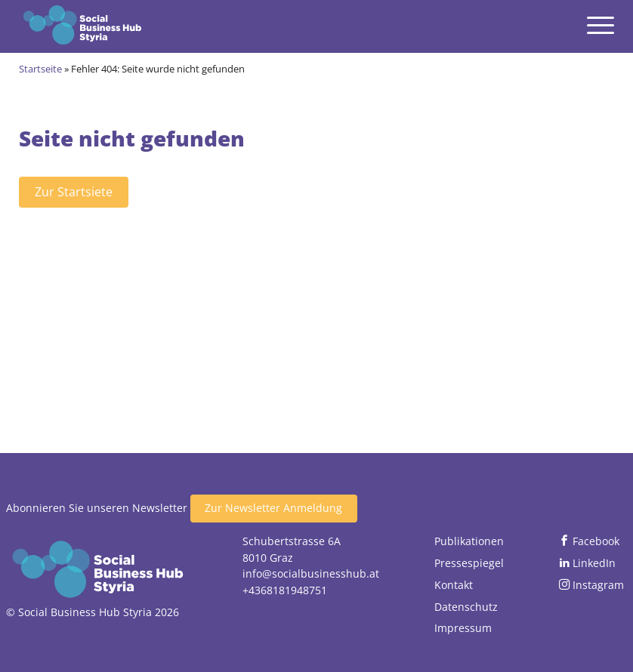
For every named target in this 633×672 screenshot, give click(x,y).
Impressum (463, 628)
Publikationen (469, 541)
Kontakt (454, 585)
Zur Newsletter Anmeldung (273, 508)
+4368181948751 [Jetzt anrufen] (285, 590)
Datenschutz (466, 607)
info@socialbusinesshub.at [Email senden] (311, 573)
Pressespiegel (469, 563)
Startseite (40, 69)
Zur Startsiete (74, 192)
